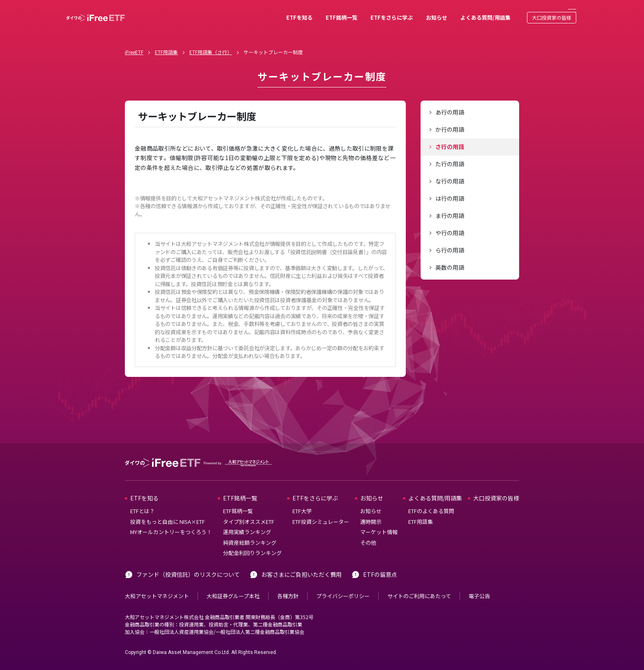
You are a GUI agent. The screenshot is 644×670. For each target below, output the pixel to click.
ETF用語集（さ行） (211, 40)
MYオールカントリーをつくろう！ (171, 520)
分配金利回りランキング (252, 541)
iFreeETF (134, 40)
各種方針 (288, 584)
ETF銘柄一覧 (316, 11)
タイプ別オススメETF (249, 509)
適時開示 (371, 509)
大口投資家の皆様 (526, 11)
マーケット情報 (379, 520)
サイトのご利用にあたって (419, 584)
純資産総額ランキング (250, 530)
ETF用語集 (166, 40)
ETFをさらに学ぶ (366, 11)
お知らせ (411, 11)
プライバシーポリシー (343, 584)
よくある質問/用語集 (460, 11)
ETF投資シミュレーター (321, 509)
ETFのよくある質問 (431, 499)
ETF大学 (302, 499)
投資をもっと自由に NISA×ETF (168, 509)
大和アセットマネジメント (157, 584)
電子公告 (479, 584)
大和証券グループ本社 (233, 584)
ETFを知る (274, 11)
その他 (368, 530)
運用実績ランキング (247, 520)
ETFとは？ (143, 499)
